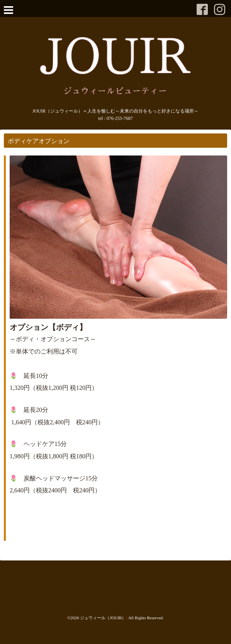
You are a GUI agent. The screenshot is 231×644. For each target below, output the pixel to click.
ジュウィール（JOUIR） (103, 618)
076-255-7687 (120, 118)
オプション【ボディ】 (48, 327)
